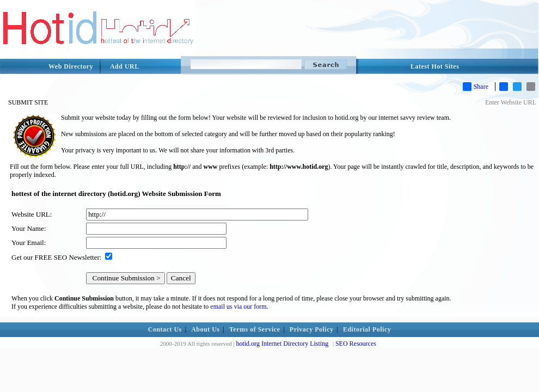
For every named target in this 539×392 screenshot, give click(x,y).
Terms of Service (255, 329)
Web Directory (71, 66)
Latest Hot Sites (435, 66)
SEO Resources (356, 344)
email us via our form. (239, 307)
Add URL (125, 66)
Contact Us (165, 329)
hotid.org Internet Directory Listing (282, 344)
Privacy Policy (312, 329)
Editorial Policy (367, 329)
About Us (205, 329)
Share (476, 87)
